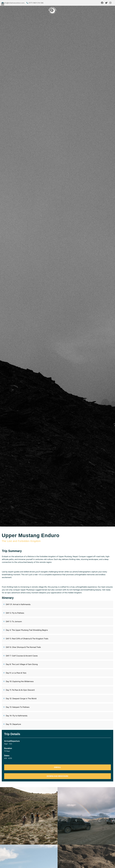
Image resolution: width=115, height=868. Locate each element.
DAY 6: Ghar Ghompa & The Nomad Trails (23, 647)
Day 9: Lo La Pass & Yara (15, 673)
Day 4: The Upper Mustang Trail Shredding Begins (26, 630)
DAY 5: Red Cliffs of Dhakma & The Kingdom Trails (26, 639)
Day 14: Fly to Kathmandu (16, 716)
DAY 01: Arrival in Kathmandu (17, 604)
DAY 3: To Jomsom (13, 621)
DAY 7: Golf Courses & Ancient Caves (21, 656)
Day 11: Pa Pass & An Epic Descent (20, 690)
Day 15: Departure (13, 724)
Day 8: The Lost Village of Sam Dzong (21, 664)
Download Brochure (57, 776)
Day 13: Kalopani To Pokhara (17, 707)
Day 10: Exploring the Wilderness (19, 681)
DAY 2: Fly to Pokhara (14, 613)
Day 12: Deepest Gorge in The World (20, 699)
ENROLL (57, 767)
